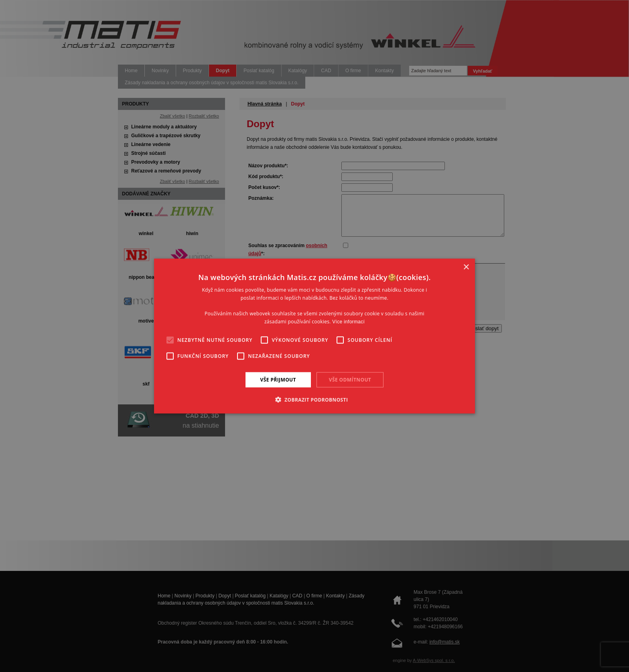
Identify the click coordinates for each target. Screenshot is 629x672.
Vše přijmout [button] (278, 379)
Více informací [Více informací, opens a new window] (348, 322)
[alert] (314, 336)
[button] (315, 400)
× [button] (466, 267)
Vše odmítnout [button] (350, 379)
